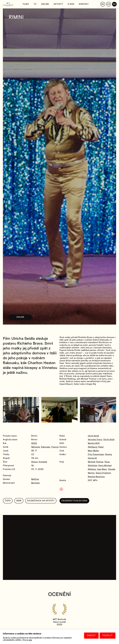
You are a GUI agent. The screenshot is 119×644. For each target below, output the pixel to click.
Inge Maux (102, 469)
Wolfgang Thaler (96, 447)
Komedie (43, 462)
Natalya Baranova (96, 477)
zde (30, 640)
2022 (34, 443)
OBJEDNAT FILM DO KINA (74, 501)
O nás (71, 4)
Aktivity (58, 4)
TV (35, 4)
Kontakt (84, 4)
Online (45, 4)
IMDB (19, 501)
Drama (34, 462)
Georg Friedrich (103, 473)
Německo (36, 447)
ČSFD (8, 501)
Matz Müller (93, 451)
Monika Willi (94, 443)
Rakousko (46, 447)
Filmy (26, 4)
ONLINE (20, 317)
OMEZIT (91, 635)
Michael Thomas (96, 462)
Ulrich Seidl (93, 436)
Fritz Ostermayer (96, 454)
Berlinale (36, 483)
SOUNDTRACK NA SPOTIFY (41, 501)
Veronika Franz (95, 440)
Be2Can (35, 479)
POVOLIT (108, 635)
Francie (55, 447)
